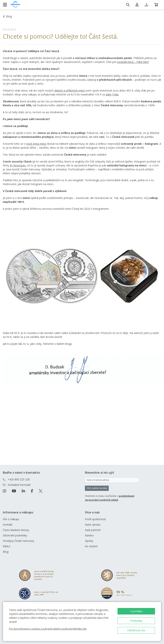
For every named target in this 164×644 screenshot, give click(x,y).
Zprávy (89, 541)
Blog (6, 552)
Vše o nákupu (11, 519)
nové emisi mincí (36, 144)
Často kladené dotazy (16, 530)
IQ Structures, (18, 165)
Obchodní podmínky (15, 535)
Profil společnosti (95, 519)
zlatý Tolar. (112, 94)
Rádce (7, 546)
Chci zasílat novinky (97, 488)
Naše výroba (93, 525)
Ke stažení (91, 546)
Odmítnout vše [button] (136, 630)
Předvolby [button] (136, 621)
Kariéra (89, 535)
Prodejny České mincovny (18, 541)
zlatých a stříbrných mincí (70, 90)
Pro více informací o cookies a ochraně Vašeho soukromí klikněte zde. (48, 629)
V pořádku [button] (136, 611)
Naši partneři (93, 530)
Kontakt (8, 525)
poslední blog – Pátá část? (133, 62)
